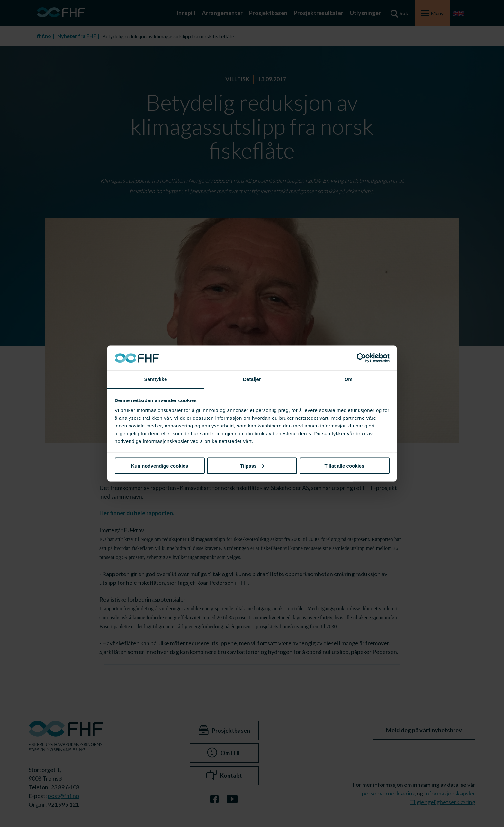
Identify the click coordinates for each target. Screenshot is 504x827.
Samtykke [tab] (156, 379)
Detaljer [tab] (252, 379)
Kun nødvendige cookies (160, 466)
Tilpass (252, 466)
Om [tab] (348, 379)
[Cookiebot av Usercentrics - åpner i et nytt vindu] (361, 358)
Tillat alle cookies (345, 466)
